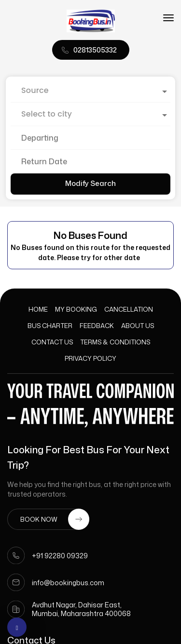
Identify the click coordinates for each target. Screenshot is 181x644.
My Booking (76, 309)
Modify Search (90, 183)
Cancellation (129, 309)
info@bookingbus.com (68, 583)
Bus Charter (50, 326)
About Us (138, 326)
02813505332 (95, 50)
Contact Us (52, 342)
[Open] (165, 92)
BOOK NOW (55, 519)
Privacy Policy (90, 358)
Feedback (97, 326)
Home (38, 309)
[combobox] (90, 91)
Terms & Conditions (115, 342)
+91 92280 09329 (60, 556)
